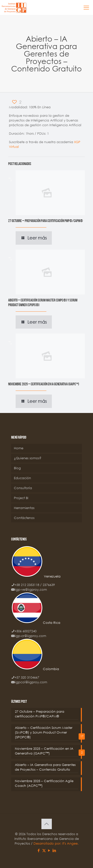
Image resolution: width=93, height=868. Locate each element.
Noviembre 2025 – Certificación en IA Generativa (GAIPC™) (44, 384)
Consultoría (23, 488)
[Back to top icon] (47, 824)
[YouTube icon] (49, 850)
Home (19, 448)
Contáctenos (24, 518)
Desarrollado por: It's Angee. (56, 843)
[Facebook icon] (39, 850)
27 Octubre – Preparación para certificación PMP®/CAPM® (46, 221)
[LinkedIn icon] (54, 850)
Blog (17, 468)
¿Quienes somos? (28, 458)
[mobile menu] (86, 7)
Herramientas (24, 508)
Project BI (21, 498)
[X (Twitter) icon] (44, 850)
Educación (22, 478)
